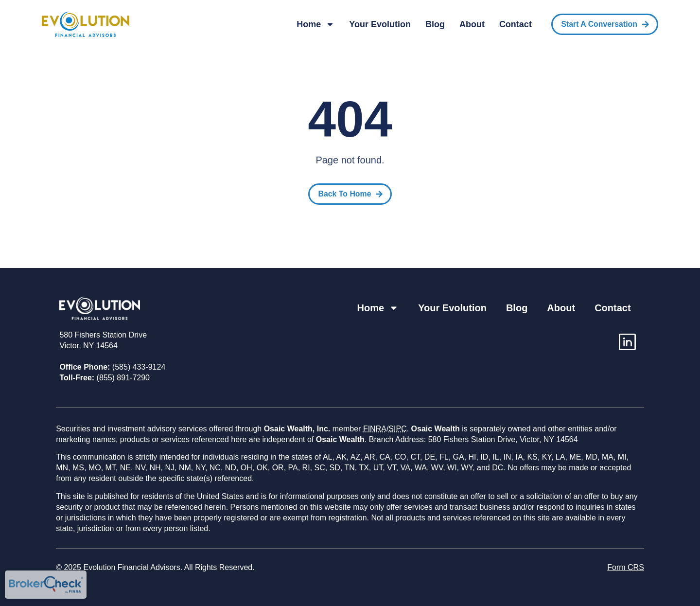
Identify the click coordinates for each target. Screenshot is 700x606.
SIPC (397, 429)
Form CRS (626, 567)
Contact (516, 24)
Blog (435, 24)
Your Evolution (380, 24)
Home (315, 24)
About (472, 24)
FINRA (375, 429)
